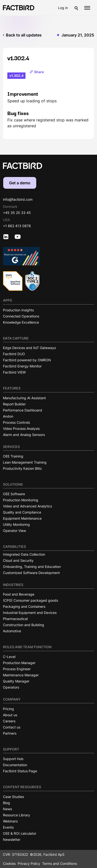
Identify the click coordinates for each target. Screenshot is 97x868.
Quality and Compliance (22, 512)
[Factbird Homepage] (19, 8)
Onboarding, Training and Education (32, 567)
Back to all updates (24, 35)
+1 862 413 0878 (17, 226)
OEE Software (14, 494)
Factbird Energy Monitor (22, 366)
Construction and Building (24, 625)
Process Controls (16, 422)
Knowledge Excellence (21, 322)
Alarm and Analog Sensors (24, 435)
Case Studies (13, 797)
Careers (9, 721)
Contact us (12, 727)
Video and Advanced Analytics (27, 506)
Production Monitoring (21, 500)
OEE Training (13, 456)
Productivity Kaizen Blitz (22, 468)
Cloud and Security (18, 560)
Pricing (8, 709)
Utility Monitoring (16, 524)
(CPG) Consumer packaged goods (30, 600)
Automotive (12, 631)
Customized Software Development (31, 573)
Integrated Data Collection (24, 554)
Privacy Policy (29, 863)
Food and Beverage (19, 594)
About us (10, 715)
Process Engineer (17, 669)
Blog (6, 803)
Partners (10, 733)
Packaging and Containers (24, 606)
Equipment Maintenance (22, 518)
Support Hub (13, 759)
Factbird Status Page (20, 771)
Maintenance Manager (21, 675)
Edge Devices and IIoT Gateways (29, 348)
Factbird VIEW (14, 372)
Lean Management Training (25, 462)
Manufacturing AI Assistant (24, 398)
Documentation (15, 765)
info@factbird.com (18, 199)
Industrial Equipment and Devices (30, 613)
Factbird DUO (14, 354)
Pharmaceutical (15, 619)
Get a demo (20, 183)
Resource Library (17, 815)
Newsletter (12, 839)
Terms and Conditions (60, 863)
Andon (8, 416)
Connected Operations (21, 316)
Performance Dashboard (23, 410)
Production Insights (18, 310)
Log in (63, 8)
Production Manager (19, 663)
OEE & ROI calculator (20, 833)
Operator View (14, 531)
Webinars (10, 821)
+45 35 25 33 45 (17, 213)
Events (8, 827)
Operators (11, 687)
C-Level (9, 657)
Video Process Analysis (21, 428)
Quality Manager (16, 681)
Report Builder (14, 404)
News (7, 809)
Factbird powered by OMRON (27, 360)
